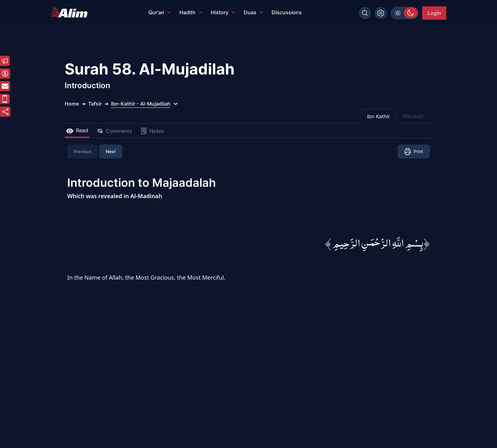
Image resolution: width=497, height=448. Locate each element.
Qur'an (159, 12)
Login (434, 13)
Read (77, 130)
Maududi (413, 116)
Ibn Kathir (378, 116)
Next (111, 151)
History (223, 12)
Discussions (287, 12)
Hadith (191, 12)
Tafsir (95, 104)
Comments (114, 131)
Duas (253, 12)
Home (72, 104)
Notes (152, 131)
